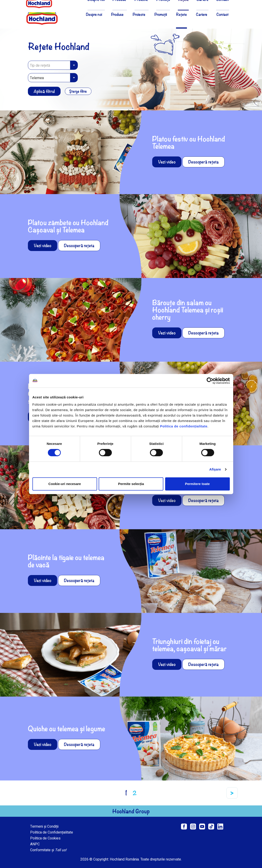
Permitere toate (197, 484)
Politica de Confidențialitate (52, 832)
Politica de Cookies (45, 838)
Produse (117, 14)
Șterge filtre (78, 91)
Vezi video (167, 162)
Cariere (202, 14)
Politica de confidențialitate (184, 426)
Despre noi (94, 14)
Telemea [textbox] (37, 78)
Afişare (215, 469)
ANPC (35, 844)
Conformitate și (48, 850)
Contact (223, 14)
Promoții (161, 14)
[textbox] (53, 66)
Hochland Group (131, 811)
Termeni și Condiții (44, 827)
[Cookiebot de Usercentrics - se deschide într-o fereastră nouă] (210, 381)
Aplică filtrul (44, 91)
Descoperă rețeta (203, 162)
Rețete (181, 14)
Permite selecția (131, 484)
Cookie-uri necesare (65, 484)
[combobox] (53, 65)
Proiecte (139, 14)
